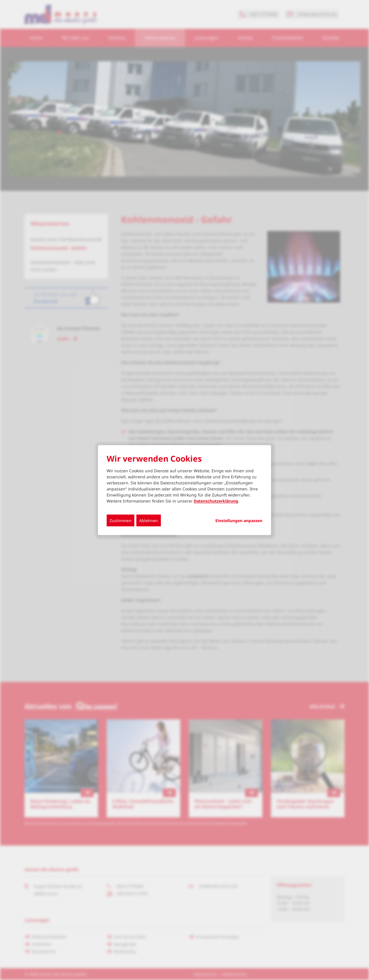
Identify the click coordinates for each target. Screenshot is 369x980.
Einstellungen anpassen (239, 521)
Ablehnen (149, 521)
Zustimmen (121, 521)
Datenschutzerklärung (216, 501)
